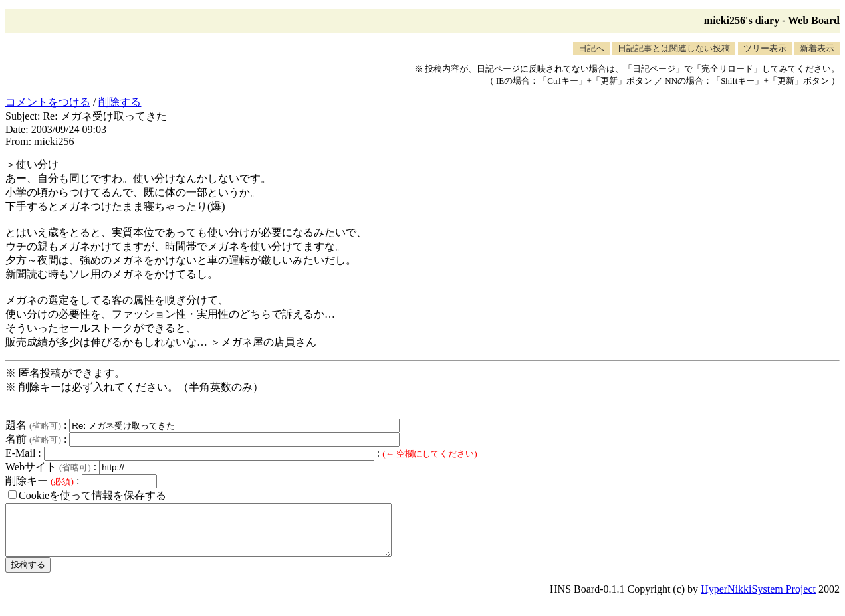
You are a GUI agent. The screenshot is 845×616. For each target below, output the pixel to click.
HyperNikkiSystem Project (758, 599)
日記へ (591, 48)
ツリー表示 (765, 48)
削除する (120, 102)
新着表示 (817, 48)
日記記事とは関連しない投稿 (674, 48)
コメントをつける (48, 102)
